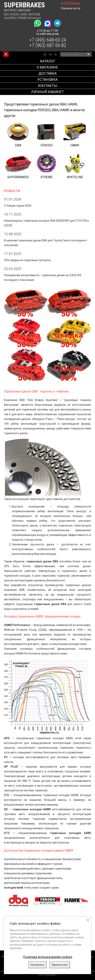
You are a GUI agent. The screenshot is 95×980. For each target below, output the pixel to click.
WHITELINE (34, 14)
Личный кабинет (47, 92)
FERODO (15, 14)
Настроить (37, 965)
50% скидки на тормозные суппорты (27, 260)
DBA (6, 14)
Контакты (47, 86)
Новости (12, 191)
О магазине (47, 67)
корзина (71, 4)
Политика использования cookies (48, 957)
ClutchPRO (10, 18)
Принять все (60, 965)
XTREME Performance (29, 18)
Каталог (48, 61)
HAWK (24, 14)
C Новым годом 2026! (18, 206)
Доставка (47, 73)
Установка (47, 80)
